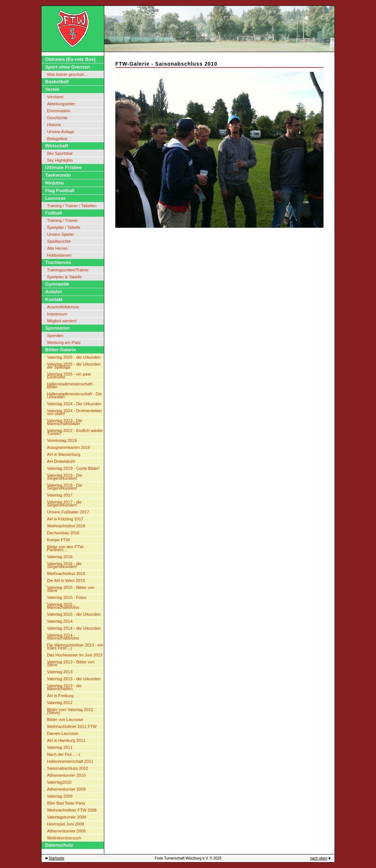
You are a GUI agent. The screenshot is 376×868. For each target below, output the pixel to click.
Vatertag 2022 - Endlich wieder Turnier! (75, 432)
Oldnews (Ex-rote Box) (70, 59)
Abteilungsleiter (61, 104)
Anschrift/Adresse (63, 307)
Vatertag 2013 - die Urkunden (74, 679)
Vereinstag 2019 (62, 440)
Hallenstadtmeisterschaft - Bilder (71, 385)
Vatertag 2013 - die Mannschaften (64, 687)
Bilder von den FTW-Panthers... (66, 548)
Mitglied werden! (62, 321)
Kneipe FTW (58, 540)
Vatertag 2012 (60, 703)
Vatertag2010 (59, 782)
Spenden (55, 336)
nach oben (319, 858)
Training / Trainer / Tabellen (72, 206)
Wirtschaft (57, 146)
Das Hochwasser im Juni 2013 (75, 655)
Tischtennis (58, 262)
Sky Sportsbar (60, 153)
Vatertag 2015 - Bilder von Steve (71, 589)
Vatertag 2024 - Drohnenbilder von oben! (75, 412)
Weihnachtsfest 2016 (66, 526)
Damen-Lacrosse (63, 733)
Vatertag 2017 (60, 495)
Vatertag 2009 (60, 796)
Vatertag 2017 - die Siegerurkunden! (64, 503)
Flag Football (60, 191)
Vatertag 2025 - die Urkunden (74, 357)
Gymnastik (57, 284)
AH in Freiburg (60, 696)
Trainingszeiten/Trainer (68, 270)
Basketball (57, 82)
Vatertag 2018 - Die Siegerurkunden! (65, 487)
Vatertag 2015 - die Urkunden (74, 614)
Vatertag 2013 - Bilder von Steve (71, 663)
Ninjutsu (55, 183)
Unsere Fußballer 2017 (68, 512)
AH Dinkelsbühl (61, 461)
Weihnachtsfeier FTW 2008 (72, 810)
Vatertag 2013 (60, 672)
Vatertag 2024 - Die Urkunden (74, 404)
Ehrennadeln (59, 111)
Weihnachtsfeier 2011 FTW (72, 726)
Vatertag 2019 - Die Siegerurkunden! (65, 477)
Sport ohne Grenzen (68, 67)
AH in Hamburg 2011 (66, 740)
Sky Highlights (60, 160)
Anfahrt (54, 292)
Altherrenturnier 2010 (66, 775)
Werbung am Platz (64, 343)
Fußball (54, 213)
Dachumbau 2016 (63, 533)
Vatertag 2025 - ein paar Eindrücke (69, 376)
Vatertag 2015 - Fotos (67, 597)
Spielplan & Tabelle (64, 277)
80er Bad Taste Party (66, 803)
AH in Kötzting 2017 (65, 519)
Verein (52, 89)
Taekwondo (58, 175)
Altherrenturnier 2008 (66, 831)
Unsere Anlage (60, 132)
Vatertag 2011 (60, 747)
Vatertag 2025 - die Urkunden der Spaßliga (74, 366)
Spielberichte (59, 241)
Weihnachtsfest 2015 (66, 574)
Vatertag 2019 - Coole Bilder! (73, 468)
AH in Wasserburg (64, 454)
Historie (54, 125)
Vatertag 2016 (60, 557)
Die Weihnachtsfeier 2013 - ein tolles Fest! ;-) (75, 647)
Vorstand (55, 97)
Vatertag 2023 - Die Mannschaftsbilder (65, 422)
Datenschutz (59, 845)
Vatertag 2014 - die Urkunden (74, 628)
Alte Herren (57, 248)
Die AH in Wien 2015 (66, 581)
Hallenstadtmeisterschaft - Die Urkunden (74, 395)
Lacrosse (55, 198)
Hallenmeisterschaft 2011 (70, 761)
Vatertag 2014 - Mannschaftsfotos (63, 637)
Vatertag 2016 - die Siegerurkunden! (64, 565)
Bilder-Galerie (61, 350)
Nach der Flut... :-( (64, 754)
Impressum (57, 314)
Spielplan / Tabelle (64, 227)
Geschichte (57, 118)
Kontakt (54, 299)
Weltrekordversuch (64, 838)
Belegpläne (57, 139)
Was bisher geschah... (67, 74)
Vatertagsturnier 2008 (67, 817)
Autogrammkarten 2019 (68, 447)
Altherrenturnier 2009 (66, 789)
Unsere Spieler (61, 234)
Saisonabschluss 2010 (68, 768)
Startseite (57, 858)
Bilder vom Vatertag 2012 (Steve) (70, 711)
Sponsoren (57, 328)
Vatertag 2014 (60, 621)
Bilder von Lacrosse (65, 719)
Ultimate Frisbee (64, 167)
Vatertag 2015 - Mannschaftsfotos (63, 606)
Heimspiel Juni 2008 (66, 824)
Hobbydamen (59, 255)
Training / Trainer (62, 220)
